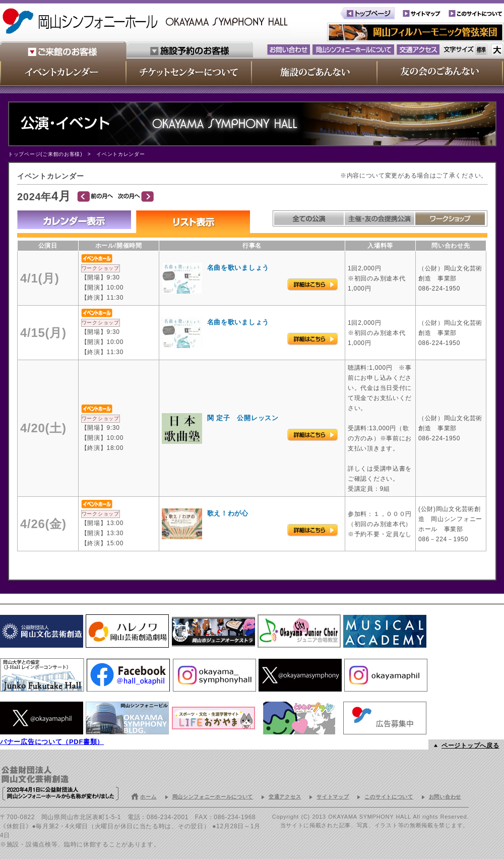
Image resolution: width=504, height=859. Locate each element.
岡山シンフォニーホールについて (213, 797)
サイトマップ (333, 797)
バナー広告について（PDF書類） (52, 742)
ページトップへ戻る (470, 746)
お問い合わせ (445, 797)
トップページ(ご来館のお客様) (45, 154)
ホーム (148, 797)
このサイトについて (389, 797)
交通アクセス (285, 797)
